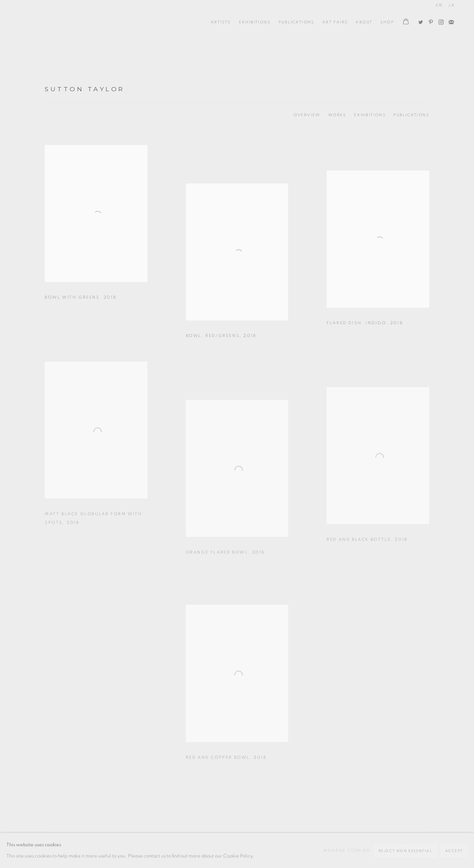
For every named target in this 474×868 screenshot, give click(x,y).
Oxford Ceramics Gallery (48, 22)
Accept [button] (454, 851)
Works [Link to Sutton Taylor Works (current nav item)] (337, 115)
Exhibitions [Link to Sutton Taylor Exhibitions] (370, 115)
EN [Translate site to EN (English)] (439, 5)
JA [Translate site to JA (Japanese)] (451, 5)
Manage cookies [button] (347, 850)
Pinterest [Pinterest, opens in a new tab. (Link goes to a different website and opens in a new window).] (429, 21)
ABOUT (364, 22)
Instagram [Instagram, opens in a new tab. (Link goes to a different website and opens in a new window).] (439, 21)
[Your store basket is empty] (406, 22)
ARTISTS (221, 22)
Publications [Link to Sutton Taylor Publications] (411, 115)
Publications (296, 22)
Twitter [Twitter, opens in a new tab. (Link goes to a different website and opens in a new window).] (419, 21)
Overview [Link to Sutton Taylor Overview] (307, 115)
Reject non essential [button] (406, 851)
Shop (387, 22)
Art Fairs (335, 22)
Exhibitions (255, 22)
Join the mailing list (450, 21)
